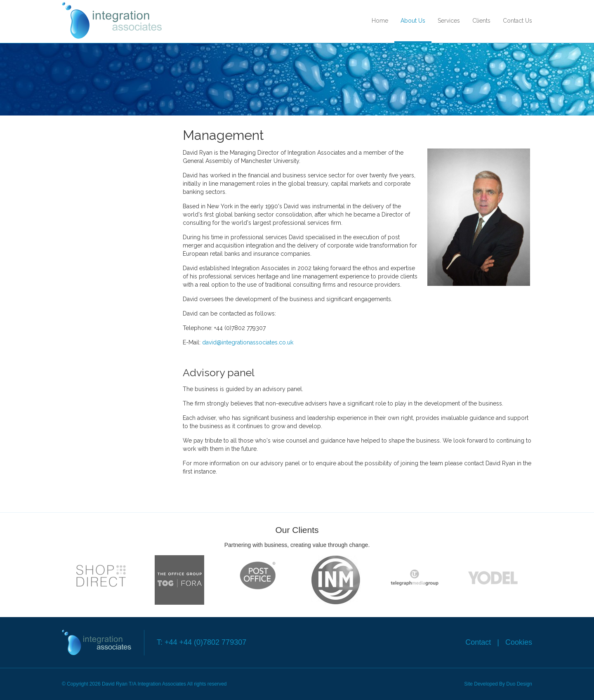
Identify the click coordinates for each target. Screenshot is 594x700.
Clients (481, 21)
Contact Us (517, 21)
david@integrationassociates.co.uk (248, 342)
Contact (479, 642)
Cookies (518, 642)
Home (380, 21)
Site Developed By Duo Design (498, 684)
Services (449, 21)
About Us (413, 21)
